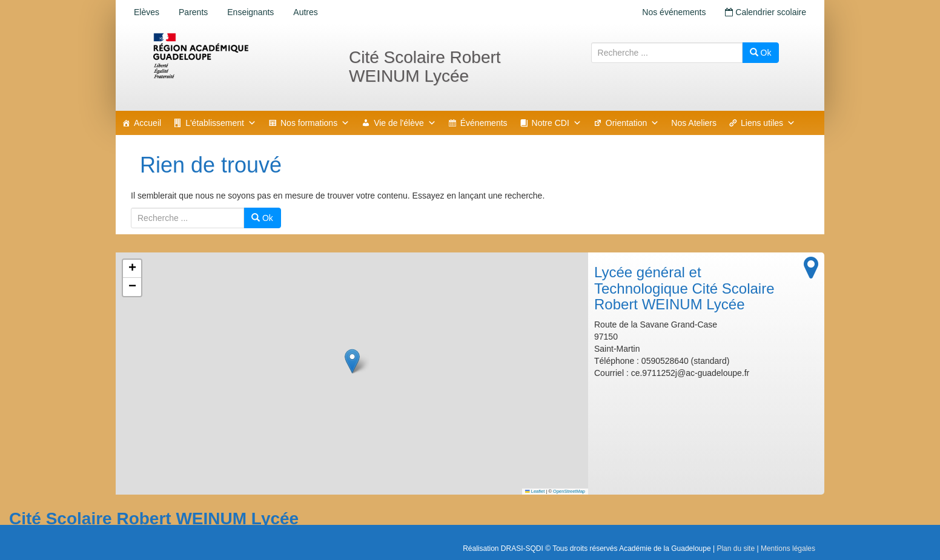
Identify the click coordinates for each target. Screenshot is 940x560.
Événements (484, 123)
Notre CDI (557, 123)
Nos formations (315, 123)
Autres (305, 12)
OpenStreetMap (569, 491)
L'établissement (221, 123)
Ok (761, 53)
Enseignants (250, 12)
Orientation (632, 123)
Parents (193, 12)
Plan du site (736, 548)
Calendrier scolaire (766, 12)
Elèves (147, 12)
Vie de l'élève (405, 123)
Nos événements (674, 12)
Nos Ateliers (694, 123)
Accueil (147, 123)
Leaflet (535, 491)
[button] (352, 361)
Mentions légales (788, 548)
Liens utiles (768, 123)
